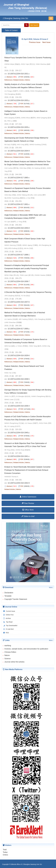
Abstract (9, 77)
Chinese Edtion (10, 652)
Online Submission (28, 497)
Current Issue (9, 611)
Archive (7, 618)
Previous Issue (35, 42)
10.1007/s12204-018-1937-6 (19, 302)
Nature (7, 655)
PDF (22, 77)
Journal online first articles (14, 662)
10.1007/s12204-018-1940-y (19, 433)
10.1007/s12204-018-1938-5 (19, 379)
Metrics (28, 80)
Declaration (9, 593)
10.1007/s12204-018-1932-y (19, 100)
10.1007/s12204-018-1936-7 (19, 281)
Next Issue (46, 42)
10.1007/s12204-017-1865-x (19, 178)
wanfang (8, 646)
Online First (8, 615)
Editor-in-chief (28, 516)
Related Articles (19, 80)
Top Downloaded (10, 626)
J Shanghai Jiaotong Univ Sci (15, 18)
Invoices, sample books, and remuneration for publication (26, 649)
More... (51, 587)
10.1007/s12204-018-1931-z (19, 74)
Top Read (8, 622)
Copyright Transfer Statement (16, 599)
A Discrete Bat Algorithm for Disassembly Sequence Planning (28, 292)
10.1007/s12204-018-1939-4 (19, 406)
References (8, 80)
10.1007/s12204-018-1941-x (19, 456)
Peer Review (28, 503)
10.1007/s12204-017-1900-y (19, 329)
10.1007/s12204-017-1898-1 (19, 255)
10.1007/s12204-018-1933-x (19, 127)
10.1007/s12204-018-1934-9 (19, 151)
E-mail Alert (8, 629)
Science (8, 659)
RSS (6, 633)
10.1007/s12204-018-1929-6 (19, 355)
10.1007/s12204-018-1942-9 (19, 483)
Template (8, 596)
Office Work (28, 510)
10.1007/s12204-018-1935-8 (19, 228)
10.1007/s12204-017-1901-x (19, 204)
